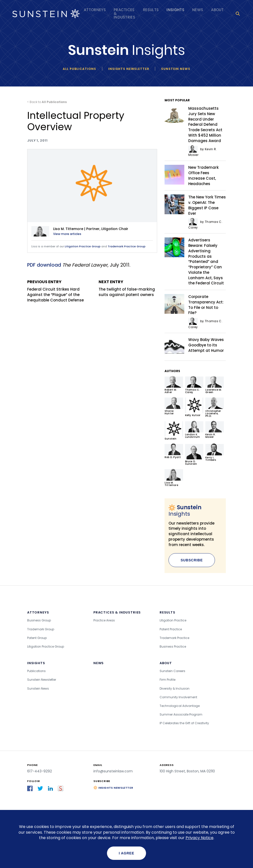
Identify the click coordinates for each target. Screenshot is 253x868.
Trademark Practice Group (127, 246)
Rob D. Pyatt (174, 451)
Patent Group (37, 638)
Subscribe (192, 560)
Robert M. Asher (174, 385)
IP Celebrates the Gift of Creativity (184, 723)
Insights (175, 10)
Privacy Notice (200, 838)
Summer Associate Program (181, 714)
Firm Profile (168, 680)
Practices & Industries (124, 13)
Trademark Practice (174, 638)
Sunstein (174, 431)
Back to (48, 102)
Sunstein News (176, 69)
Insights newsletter (129, 69)
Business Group (39, 620)
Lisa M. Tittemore (174, 478)
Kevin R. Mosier (215, 430)
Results (151, 10)
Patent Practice (171, 629)
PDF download (44, 265)
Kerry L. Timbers (215, 453)
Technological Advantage (180, 706)
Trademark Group (41, 629)
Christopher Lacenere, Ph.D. (215, 407)
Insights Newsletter (116, 788)
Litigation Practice (173, 620)
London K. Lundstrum (194, 430)
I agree (127, 853)
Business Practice (173, 646)
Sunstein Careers (172, 671)
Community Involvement (178, 697)
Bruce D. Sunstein (194, 455)
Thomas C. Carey (194, 385)
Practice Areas (104, 620)
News (198, 10)
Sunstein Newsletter (42, 680)
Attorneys (95, 10)
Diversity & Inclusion (175, 688)
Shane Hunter (174, 406)
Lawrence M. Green (215, 385)
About (217, 10)
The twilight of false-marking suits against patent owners (128, 288)
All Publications (79, 69)
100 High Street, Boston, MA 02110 (187, 771)
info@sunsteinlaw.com (113, 771)
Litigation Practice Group (83, 246)
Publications (36, 671)
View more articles (67, 234)
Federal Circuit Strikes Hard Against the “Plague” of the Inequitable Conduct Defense (56, 291)
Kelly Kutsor (194, 407)
